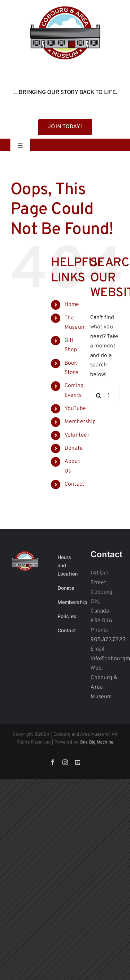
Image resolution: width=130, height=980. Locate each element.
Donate (74, 448)
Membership (80, 422)
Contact (75, 484)
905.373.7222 (108, 640)
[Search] (99, 395)
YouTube (75, 409)
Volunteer (77, 435)
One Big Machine (97, 743)
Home (72, 305)
